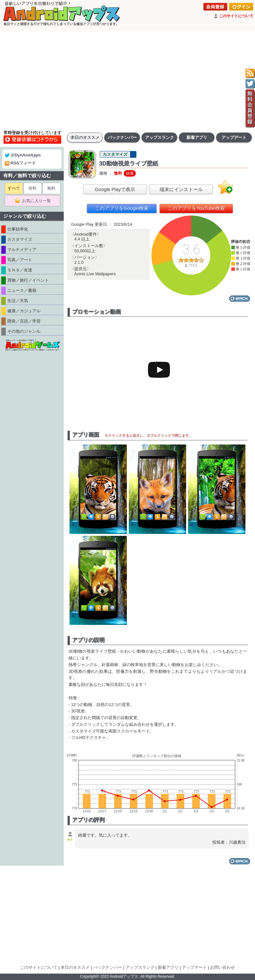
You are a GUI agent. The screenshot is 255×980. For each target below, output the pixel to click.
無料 (51, 188)
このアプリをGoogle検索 (122, 208)
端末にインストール (181, 189)
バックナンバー (122, 137)
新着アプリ (197, 137)
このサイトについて (236, 16)
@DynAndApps (23, 155)
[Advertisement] (127, 78)
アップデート (234, 137)
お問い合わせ (222, 967)
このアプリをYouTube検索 (196, 208)
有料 (33, 188)
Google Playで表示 (115, 189)
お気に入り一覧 (35, 201)
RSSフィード (20, 163)
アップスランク (160, 137)
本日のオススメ (85, 137)
